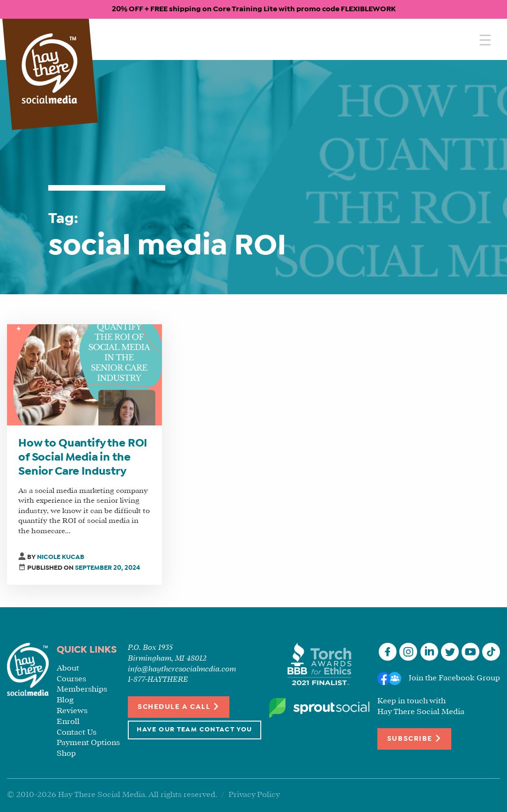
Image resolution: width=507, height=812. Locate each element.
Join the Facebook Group (454, 678)
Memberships (82, 689)
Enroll (68, 722)
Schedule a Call (179, 706)
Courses (71, 679)
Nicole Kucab (61, 557)
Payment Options (88, 743)
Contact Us (77, 733)
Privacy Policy (254, 795)
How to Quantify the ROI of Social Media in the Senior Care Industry (83, 458)
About (68, 668)
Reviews (72, 711)
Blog (65, 700)
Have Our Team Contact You (194, 730)
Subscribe (414, 738)
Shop (66, 754)
